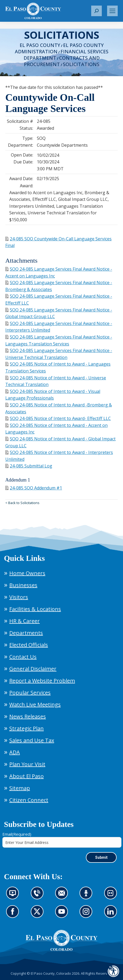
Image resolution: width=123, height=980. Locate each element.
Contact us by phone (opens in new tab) (38, 896)
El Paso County (40, 45)
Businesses (23, 585)
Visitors (19, 597)
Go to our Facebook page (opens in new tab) (14, 915)
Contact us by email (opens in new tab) (63, 896)
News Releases (28, 716)
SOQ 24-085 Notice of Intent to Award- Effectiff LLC (58, 418)
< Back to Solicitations (22, 503)
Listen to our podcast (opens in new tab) (87, 896)
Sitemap (20, 788)
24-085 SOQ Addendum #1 (34, 488)
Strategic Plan (27, 728)
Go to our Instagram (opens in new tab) (88, 915)
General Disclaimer (33, 669)
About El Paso (27, 776)
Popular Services (30, 693)
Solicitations (81, 64)
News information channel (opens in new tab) (14, 896)
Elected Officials (29, 645)
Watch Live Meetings (35, 704)
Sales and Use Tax (32, 740)
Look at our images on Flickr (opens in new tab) (112, 896)
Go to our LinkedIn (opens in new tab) (112, 915)
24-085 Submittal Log (29, 466)
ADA (15, 752)
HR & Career (25, 621)
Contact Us (23, 657)
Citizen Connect (29, 800)
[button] (96, 11)
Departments (26, 633)
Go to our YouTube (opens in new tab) (63, 915)
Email (17, 834)
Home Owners (27, 573)
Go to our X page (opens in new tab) (38, 915)
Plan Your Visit (27, 764)
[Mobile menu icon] (112, 11)
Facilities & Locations (35, 609)
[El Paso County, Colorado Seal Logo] (61, 940)
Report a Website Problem (42, 681)
